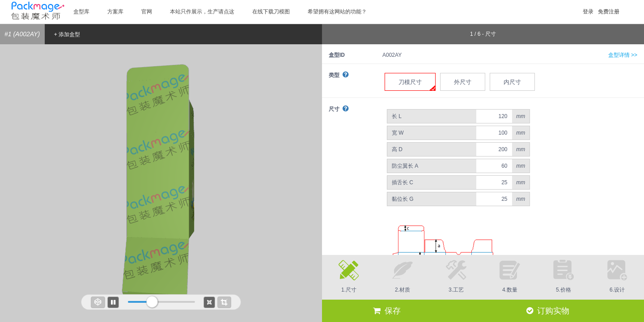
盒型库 (81, 12)
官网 (147, 12)
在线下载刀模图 (271, 12)
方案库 (115, 12)
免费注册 (609, 12)
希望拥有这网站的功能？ (337, 12)
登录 (588, 12)
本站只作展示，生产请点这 (202, 12)
